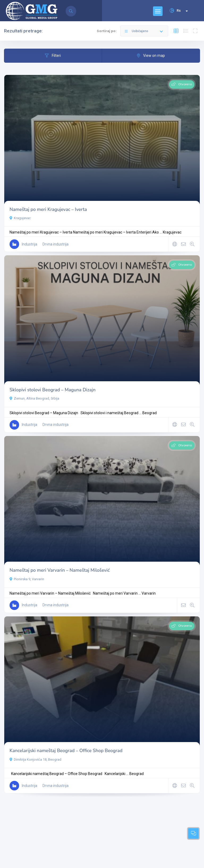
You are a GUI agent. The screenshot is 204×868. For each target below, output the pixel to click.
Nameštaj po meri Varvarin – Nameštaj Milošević (60, 570)
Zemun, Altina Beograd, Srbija (34, 398)
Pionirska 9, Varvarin (27, 579)
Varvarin (149, 593)
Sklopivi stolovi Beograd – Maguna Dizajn (53, 390)
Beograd (150, 413)
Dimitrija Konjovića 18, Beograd (35, 759)
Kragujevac (20, 218)
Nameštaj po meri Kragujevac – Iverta (48, 209)
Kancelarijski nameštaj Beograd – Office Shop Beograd (66, 751)
